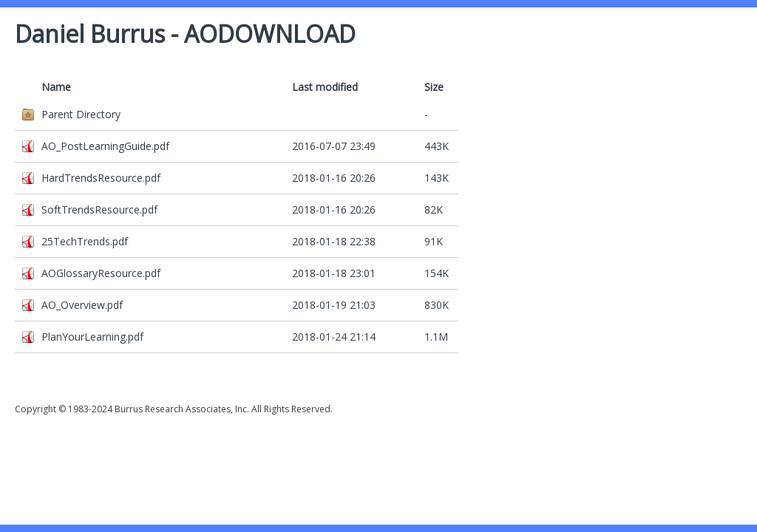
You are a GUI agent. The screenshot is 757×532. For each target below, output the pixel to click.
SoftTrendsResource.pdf (99, 209)
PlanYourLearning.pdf (92, 337)
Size (434, 87)
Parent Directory (81, 114)
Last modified (325, 87)
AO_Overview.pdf (82, 305)
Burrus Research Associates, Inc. (182, 409)
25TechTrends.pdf (85, 241)
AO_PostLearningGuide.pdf (105, 146)
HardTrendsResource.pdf (101, 178)
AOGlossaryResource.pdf (101, 273)
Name (56, 87)
